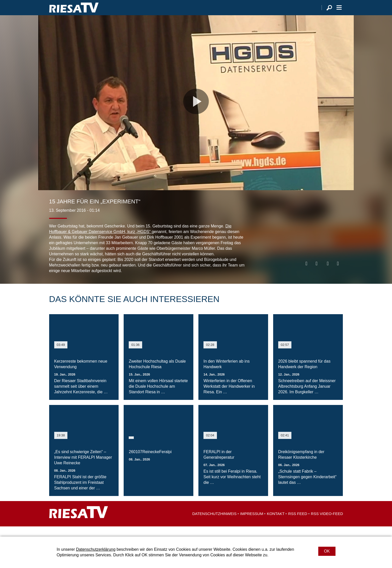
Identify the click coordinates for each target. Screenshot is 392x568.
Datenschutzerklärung (96, 549)
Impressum (252, 524)
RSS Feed (298, 524)
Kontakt (276, 524)
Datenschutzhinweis (214, 524)
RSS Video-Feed (327, 524)
